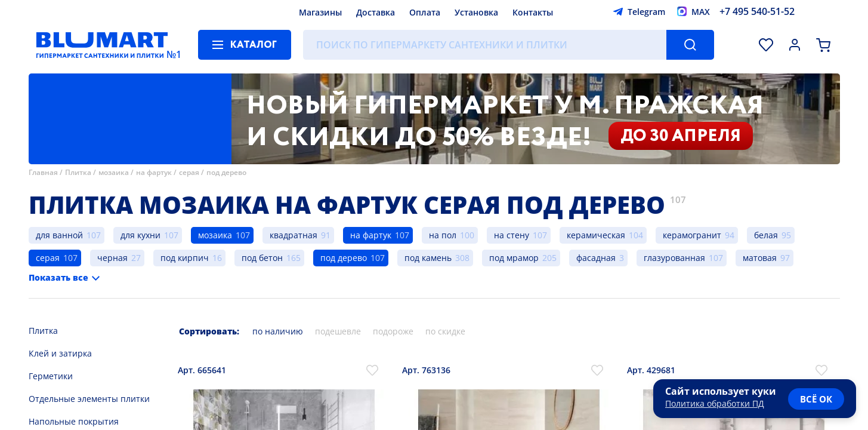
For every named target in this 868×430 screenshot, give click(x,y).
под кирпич (185, 258)
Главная (43, 172)
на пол (443, 235)
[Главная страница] (102, 45)
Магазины (320, 12)
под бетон (262, 258)
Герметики (51, 376)
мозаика (114, 172)
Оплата (425, 12)
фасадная (596, 258)
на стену (512, 235)
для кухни (140, 235)
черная (112, 258)
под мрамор (514, 258)
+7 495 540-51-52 (757, 11)
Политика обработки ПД (715, 403)
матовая (760, 258)
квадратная (294, 235)
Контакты (533, 12)
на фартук (154, 172)
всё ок (816, 399)
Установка (476, 12)
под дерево (226, 172)
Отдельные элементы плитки (89, 399)
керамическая (596, 235)
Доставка (376, 12)
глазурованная (674, 258)
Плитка (78, 172)
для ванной (59, 235)
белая (766, 235)
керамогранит (692, 235)
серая (189, 172)
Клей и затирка (60, 353)
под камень (428, 258)
